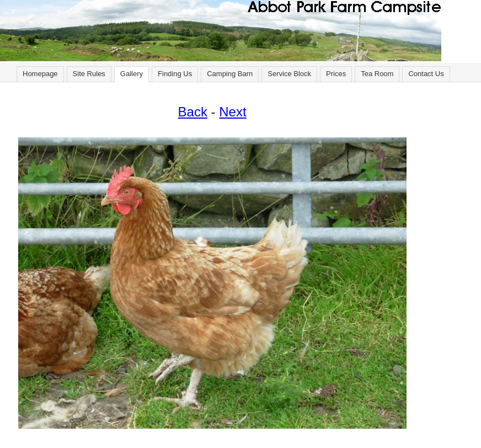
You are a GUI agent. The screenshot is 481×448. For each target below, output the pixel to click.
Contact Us (426, 74)
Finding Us (175, 74)
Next (233, 112)
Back (193, 112)
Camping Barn (230, 74)
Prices (336, 74)
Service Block (289, 74)
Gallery (132, 74)
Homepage (40, 74)
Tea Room (377, 74)
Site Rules (89, 74)
